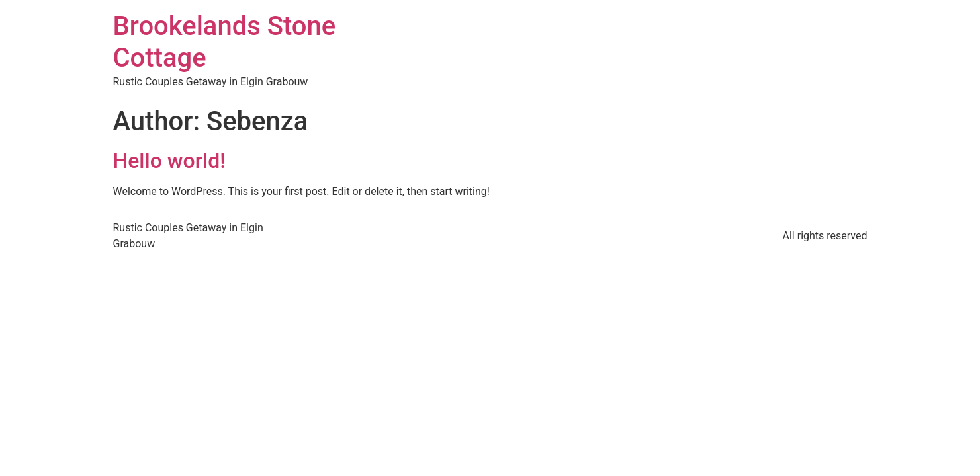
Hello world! (169, 161)
